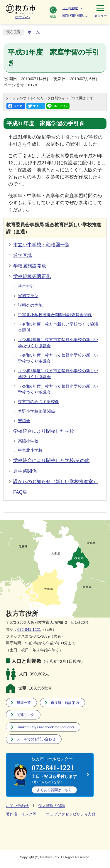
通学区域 (23, 255)
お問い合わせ (17, 806)
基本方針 (26, 286)
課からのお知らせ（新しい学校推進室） (55, 482)
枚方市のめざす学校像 (38, 402)
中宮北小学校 (30, 450)
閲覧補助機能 (73, 16)
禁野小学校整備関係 (36, 411)
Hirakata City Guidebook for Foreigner (45, 727)
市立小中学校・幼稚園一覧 (41, 245)
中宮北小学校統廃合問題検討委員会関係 (55, 315)
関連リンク (26, 715)
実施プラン (28, 296)
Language (70, 8)
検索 (53, 12)
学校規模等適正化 (32, 276)
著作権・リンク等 (21, 814)
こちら (54, 790)
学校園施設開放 (30, 266)
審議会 (24, 421)
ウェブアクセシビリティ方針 (71, 814)
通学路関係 (25, 471)
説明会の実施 (30, 305)
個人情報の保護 (52, 806)
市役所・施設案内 (65, 703)
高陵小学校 (28, 441)
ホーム (34, 32)
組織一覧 (24, 703)
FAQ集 (20, 492)
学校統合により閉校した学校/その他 (51, 460)
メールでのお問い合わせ (36, 739)
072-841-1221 (29, 629)
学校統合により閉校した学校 (44, 431)
